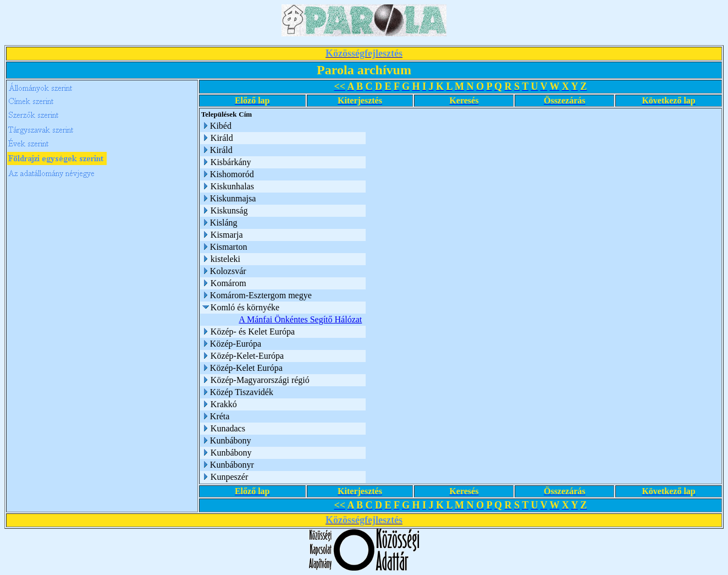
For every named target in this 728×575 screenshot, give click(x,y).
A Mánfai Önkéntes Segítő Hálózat (300, 319)
